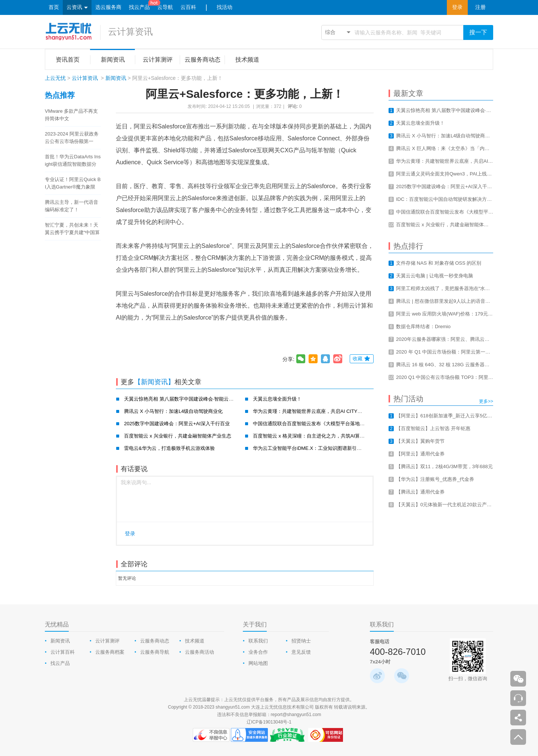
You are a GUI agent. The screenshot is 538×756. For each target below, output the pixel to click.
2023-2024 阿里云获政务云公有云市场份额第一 (72, 138)
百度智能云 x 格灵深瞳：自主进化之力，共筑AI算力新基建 (316, 436)
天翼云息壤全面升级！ (277, 399)
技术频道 (195, 641)
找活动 (225, 7)
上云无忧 (55, 78)
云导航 (165, 7)
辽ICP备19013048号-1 (269, 722)
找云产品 (139, 7)
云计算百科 (63, 652)
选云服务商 (108, 7)
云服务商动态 (155, 641)
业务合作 (258, 652)
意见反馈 (301, 652)
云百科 (188, 7)
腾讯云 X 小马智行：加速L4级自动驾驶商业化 (173, 411)
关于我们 (255, 624)
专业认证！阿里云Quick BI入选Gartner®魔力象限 (73, 183)
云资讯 (77, 8)
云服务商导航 (155, 652)
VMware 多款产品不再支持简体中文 (71, 115)
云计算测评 (107, 641)
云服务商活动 (200, 652)
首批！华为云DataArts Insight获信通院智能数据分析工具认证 (73, 161)
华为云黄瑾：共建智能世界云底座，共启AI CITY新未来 (313, 411)
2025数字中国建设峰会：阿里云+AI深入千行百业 (177, 424)
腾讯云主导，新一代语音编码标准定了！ (72, 206)
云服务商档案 (110, 652)
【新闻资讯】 (154, 382)
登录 (457, 7)
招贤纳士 (301, 641)
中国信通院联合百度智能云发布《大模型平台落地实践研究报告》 (323, 424)
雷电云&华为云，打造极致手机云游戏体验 (169, 448)
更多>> (486, 401)
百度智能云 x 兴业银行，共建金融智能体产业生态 (178, 436)
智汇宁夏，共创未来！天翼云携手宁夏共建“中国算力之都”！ (72, 229)
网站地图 (258, 663)
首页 (54, 7)
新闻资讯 (116, 78)
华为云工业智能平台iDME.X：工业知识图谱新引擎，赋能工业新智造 (327, 448)
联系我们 (258, 641)
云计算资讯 (130, 32)
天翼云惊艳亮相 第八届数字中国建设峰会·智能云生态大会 (186, 399)
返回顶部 (518, 737)
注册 (480, 7)
